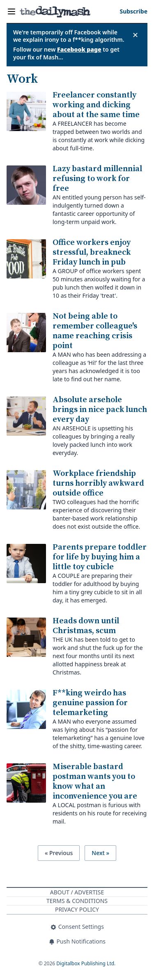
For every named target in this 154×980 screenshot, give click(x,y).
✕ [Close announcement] (135, 35)
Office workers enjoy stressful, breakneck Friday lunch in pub (92, 252)
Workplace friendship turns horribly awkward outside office (98, 483)
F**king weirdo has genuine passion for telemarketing (90, 703)
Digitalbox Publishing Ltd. (86, 963)
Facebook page (79, 49)
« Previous (59, 853)
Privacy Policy (77, 909)
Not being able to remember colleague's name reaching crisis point (95, 331)
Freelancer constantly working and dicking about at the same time (96, 105)
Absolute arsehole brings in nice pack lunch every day (100, 410)
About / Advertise (77, 892)
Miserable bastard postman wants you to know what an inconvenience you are (95, 782)
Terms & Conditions (77, 901)
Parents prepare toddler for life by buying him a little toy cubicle (100, 557)
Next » (100, 853)
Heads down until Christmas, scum (86, 626)
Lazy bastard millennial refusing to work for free (97, 179)
